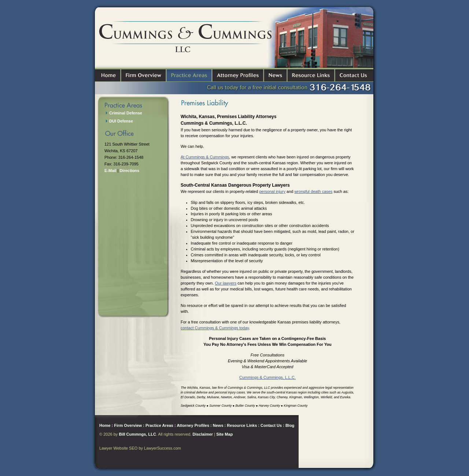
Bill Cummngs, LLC (137, 434)
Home (105, 425)
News (218, 425)
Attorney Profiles (193, 425)
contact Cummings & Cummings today (215, 328)
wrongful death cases (313, 191)
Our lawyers (226, 283)
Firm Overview (128, 425)
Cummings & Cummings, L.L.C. (267, 377)
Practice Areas (159, 425)
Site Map (224, 434)
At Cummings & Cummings (205, 157)
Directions (129, 171)
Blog (290, 425)
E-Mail (110, 171)
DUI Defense (121, 121)
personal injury (272, 191)
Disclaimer (203, 434)
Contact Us (271, 425)
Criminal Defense (126, 113)
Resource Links (242, 425)
